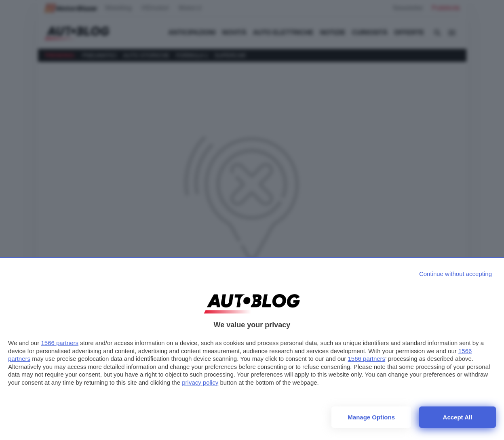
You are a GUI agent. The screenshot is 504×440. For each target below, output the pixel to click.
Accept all (458, 417)
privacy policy (200, 382)
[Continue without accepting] (455, 274)
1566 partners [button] (60, 343)
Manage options (371, 417)
